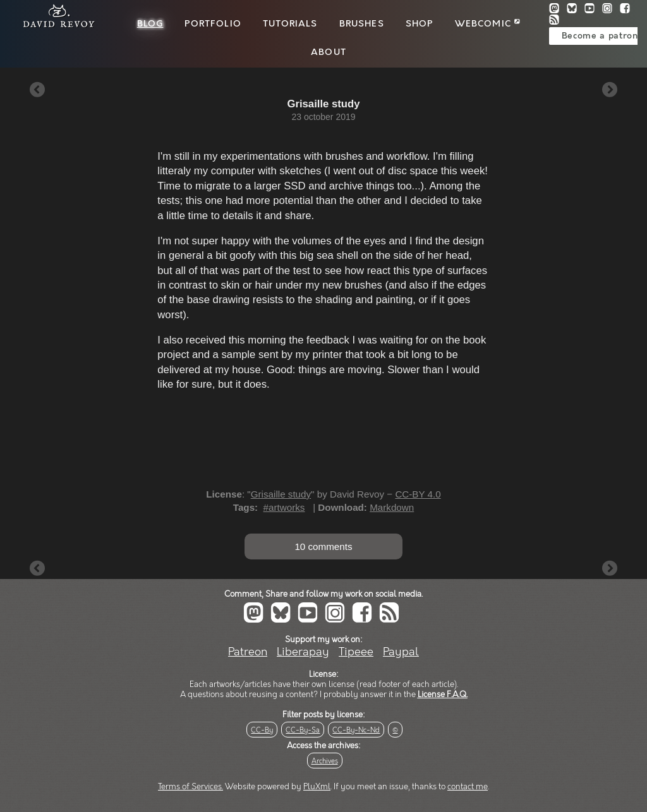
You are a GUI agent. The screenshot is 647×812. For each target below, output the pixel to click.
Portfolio (213, 24)
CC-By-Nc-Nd (356, 730)
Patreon (248, 652)
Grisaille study (281, 494)
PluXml (317, 787)
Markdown (392, 507)
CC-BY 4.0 (418, 494)
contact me (468, 787)
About (329, 52)
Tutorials (290, 24)
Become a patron (600, 36)
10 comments (323, 546)
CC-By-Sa (303, 730)
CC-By (262, 730)
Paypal (401, 652)
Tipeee (356, 652)
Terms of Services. (190, 787)
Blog (150, 24)
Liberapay (303, 652)
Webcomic (487, 24)
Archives (325, 761)
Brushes (362, 24)
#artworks (284, 507)
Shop (420, 24)
